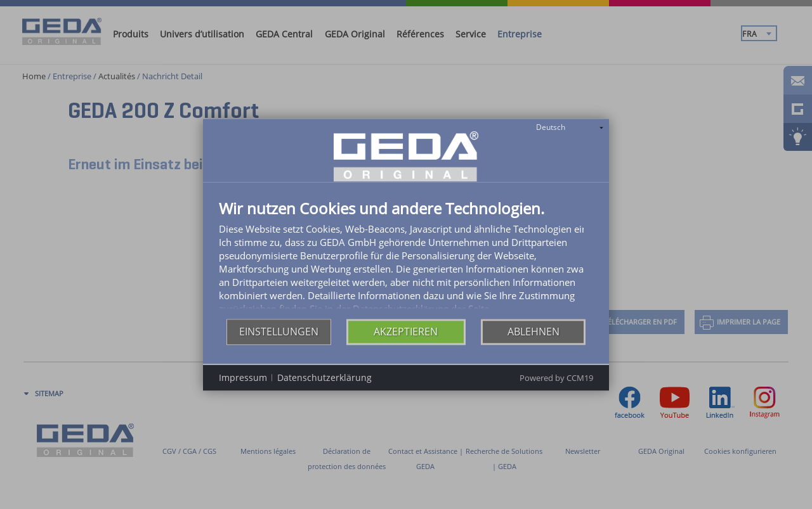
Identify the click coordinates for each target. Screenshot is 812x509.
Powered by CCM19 (556, 385)
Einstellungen (279, 338)
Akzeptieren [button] (406, 338)
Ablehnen (534, 338)
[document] (406, 259)
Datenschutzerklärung (324, 384)
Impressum (243, 384)
